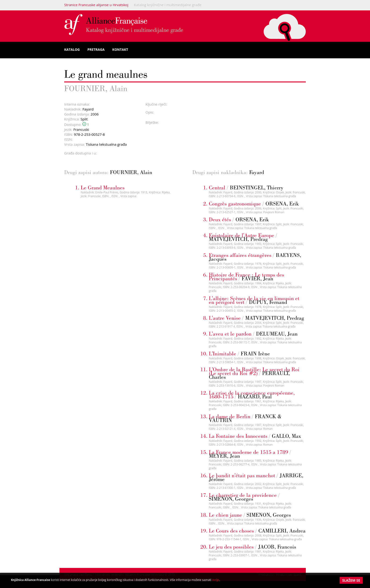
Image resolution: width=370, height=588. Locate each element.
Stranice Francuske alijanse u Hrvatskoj (96, 5)
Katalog (72, 49)
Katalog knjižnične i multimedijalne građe (168, 5)
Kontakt (120, 49)
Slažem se (351, 580)
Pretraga (96, 49)
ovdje (215, 580)
